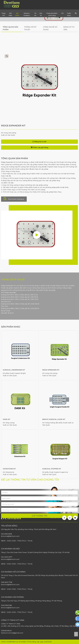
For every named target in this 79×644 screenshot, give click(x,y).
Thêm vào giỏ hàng (39, 147)
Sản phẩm (17, 14)
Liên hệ (41, 14)
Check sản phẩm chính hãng (52, 14)
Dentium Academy (27, 14)
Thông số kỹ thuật (30, 28)
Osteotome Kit (9, 469)
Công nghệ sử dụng (50, 28)
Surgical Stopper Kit (52, 469)
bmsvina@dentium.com (10, 585)
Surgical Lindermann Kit (14, 370)
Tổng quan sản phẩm (10, 28)
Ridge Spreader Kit (51, 370)
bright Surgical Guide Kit (54, 419)
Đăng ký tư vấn (69, 28)
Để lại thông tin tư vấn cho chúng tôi (30, 480)
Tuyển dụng (69, 14)
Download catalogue (14, 199)
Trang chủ (3, 14)
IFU (62, 13)
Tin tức (35, 14)
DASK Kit (6, 419)
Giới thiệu (10, 14)
